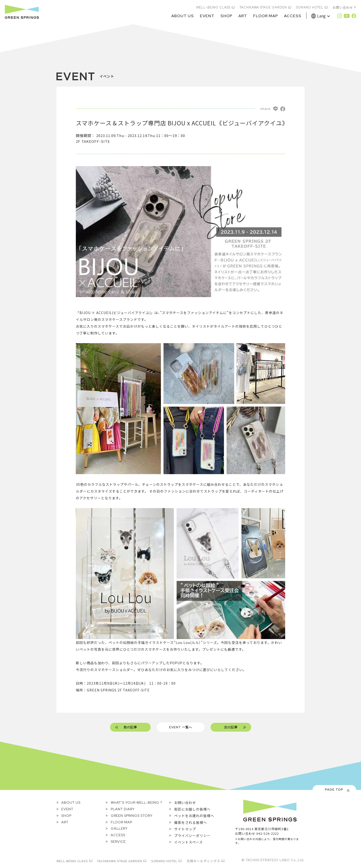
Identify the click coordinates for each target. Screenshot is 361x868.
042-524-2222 (267, 833)
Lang (321, 16)
